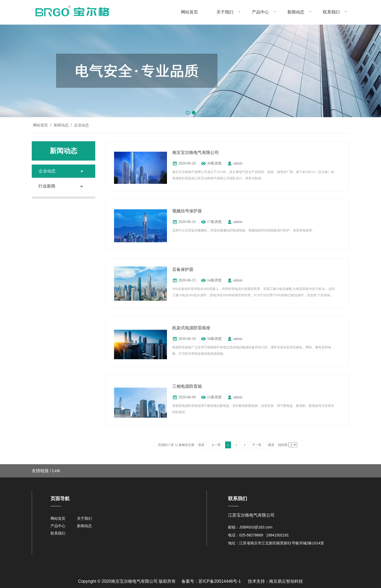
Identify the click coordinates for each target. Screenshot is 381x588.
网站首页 (189, 12)
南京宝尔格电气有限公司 (196, 152)
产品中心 (260, 12)
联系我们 (331, 12)
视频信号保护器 (187, 211)
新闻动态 (296, 12)
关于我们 (225, 12)
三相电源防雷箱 (187, 386)
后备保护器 (183, 269)
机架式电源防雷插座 (191, 328)
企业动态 (81, 125)
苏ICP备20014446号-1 (220, 581)
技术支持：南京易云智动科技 (275, 581)
